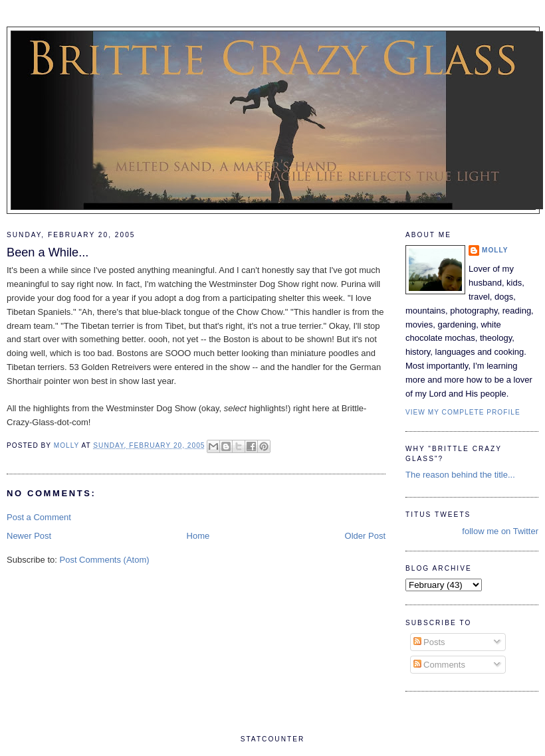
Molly (495, 250)
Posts (429, 642)
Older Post (365, 536)
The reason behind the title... (460, 475)
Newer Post (29, 536)
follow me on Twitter (500, 531)
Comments (439, 665)
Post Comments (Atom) (105, 560)
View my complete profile (463, 412)
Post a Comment (39, 517)
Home (198, 536)
